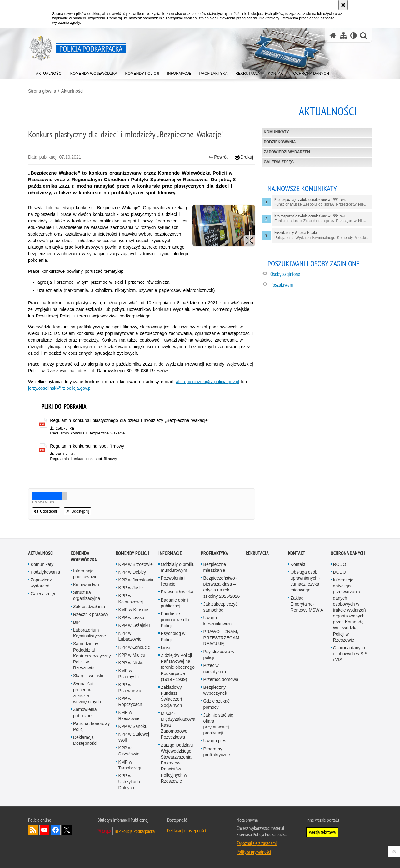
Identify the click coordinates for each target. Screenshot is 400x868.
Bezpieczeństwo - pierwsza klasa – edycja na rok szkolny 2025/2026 (222, 587)
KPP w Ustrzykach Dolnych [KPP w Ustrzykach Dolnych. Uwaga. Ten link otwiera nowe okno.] (129, 782)
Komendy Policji (132, 553)
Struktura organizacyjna (87, 595)
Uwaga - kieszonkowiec (217, 621)
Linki (165, 647)
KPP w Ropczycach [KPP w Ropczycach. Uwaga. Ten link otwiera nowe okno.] (130, 701)
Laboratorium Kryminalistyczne (90, 633)
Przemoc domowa (221, 679)
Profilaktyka (215, 553)
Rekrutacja (257, 553)
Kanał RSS (33, 830)
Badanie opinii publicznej (175, 603)
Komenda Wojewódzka (84, 556)
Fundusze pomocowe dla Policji (175, 620)
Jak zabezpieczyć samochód (221, 607)
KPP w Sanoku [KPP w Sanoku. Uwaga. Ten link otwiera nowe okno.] (133, 726)
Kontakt (297, 553)
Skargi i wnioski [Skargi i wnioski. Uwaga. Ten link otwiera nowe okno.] (88, 676)
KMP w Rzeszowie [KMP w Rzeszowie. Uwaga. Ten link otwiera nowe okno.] (129, 715)
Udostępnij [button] (46, 511)
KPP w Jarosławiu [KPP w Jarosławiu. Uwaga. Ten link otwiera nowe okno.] (136, 580)
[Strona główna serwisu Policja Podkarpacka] (333, 36)
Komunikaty (276, 132)
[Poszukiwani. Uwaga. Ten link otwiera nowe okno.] (321, 285)
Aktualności (72, 91)
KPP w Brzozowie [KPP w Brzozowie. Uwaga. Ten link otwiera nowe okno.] (136, 564)
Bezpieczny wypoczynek (215, 690)
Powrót (218, 157)
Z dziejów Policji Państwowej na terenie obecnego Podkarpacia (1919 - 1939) (178, 667)
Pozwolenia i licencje (173, 581)
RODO (340, 564)
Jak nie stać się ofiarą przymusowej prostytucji (218, 724)
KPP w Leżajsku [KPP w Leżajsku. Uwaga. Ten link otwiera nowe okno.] (134, 625)
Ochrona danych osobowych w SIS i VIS (350, 654)
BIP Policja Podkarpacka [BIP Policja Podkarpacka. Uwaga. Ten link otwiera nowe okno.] (135, 831)
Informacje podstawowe (85, 574)
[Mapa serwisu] (343, 36)
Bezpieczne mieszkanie (215, 567)
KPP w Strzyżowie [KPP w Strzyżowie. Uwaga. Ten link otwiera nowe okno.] (129, 751)
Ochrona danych (348, 553)
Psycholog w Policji (173, 636)
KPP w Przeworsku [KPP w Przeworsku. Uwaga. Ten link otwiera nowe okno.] (130, 688)
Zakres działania (89, 607)
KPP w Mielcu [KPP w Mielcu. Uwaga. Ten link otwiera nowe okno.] (132, 655)
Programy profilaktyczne (217, 752)
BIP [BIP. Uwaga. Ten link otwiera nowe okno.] (77, 622)
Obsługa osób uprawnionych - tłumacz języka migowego (305, 581)
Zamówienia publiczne (85, 712)
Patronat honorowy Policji (92, 726)
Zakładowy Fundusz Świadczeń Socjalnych (172, 696)
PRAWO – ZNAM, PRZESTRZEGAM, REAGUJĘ (222, 637)
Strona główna (42, 91)
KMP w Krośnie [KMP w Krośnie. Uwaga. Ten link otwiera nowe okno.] (133, 610)
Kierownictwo (86, 585)
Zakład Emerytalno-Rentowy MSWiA (307, 604)
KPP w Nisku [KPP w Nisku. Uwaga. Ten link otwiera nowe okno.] (131, 663)
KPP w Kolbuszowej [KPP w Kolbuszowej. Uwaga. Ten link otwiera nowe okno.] (131, 599)
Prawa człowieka (177, 592)
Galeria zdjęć (279, 162)
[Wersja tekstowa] (354, 36)
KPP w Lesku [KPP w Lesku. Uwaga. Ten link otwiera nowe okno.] (131, 617)
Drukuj (244, 157)
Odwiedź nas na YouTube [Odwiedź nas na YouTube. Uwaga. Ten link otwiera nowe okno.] (44, 830)
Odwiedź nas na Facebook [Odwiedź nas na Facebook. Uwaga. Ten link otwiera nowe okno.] (56, 830)
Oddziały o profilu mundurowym (178, 567)
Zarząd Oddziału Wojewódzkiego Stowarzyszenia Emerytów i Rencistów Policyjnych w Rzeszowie (177, 763)
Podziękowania (280, 142)
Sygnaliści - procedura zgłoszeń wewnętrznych (87, 693)
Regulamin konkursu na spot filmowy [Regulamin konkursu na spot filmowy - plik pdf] (87, 446)
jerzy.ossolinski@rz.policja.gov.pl (60, 388)
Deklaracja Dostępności (85, 740)
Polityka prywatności (254, 852)
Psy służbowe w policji (219, 655)
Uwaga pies (215, 741)
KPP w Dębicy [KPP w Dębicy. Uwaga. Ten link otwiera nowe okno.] (132, 572)
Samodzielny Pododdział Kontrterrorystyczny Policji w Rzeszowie (92, 656)
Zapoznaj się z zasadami (257, 843)
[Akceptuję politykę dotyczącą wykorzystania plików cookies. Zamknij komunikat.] (343, 5)
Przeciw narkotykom (215, 668)
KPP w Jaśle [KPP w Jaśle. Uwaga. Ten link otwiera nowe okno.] (131, 588)
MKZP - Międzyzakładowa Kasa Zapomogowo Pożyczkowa (178, 725)
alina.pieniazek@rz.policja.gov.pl (207, 382)
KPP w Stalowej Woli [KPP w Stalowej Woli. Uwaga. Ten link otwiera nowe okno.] (134, 737)
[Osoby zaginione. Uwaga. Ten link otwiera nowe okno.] (321, 275)
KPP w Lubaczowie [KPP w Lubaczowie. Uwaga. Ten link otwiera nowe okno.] (130, 636)
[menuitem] (49, 72)
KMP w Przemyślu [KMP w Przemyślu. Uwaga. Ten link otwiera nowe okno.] (129, 674)
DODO (340, 572)
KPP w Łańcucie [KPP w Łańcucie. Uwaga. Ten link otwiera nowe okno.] (134, 647)
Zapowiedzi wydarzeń (287, 152)
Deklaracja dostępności (187, 830)
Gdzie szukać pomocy (217, 704)
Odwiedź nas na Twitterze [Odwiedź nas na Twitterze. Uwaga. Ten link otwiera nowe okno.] (67, 830)
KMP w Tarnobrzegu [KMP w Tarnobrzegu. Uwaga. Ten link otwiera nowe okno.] (131, 765)
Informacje (170, 553)
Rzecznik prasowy (91, 614)
